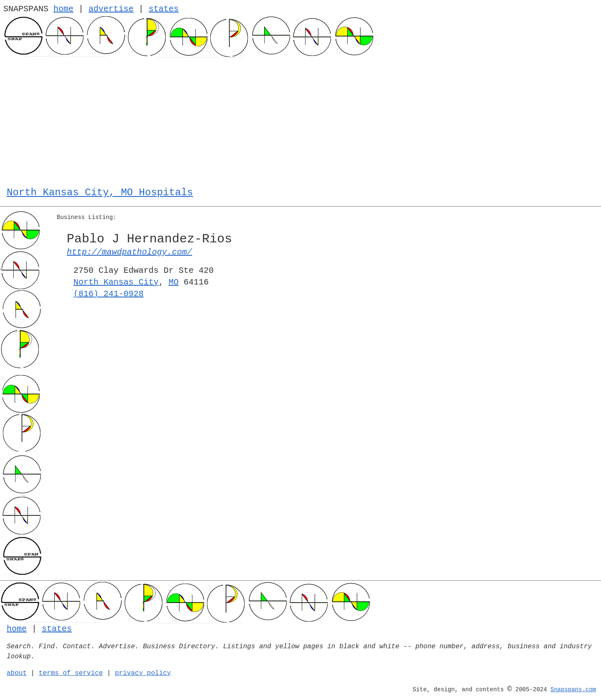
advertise (111, 9)
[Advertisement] (300, 120)
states (164, 9)
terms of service (71, 673)
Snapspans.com (573, 690)
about (17, 673)
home (63, 9)
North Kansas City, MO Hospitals (100, 193)
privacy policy (143, 673)
